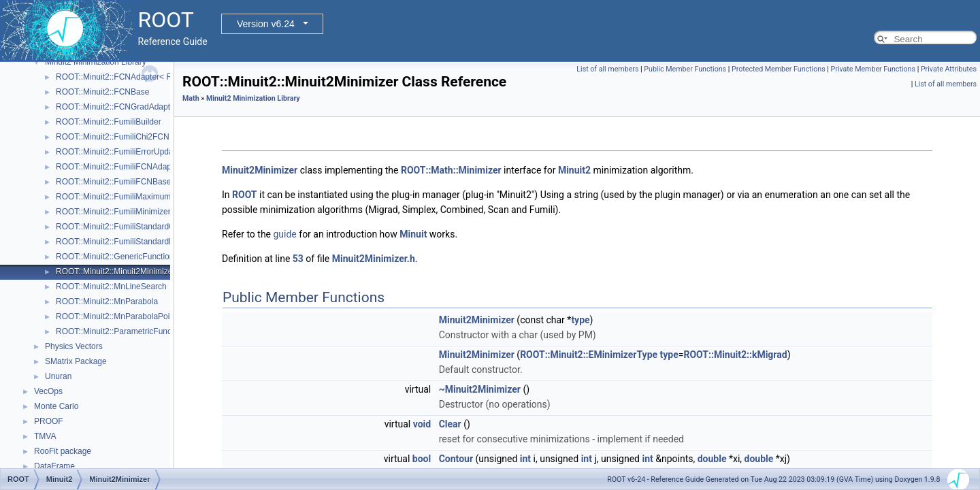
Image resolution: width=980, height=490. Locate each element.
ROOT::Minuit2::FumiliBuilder (109, 122)
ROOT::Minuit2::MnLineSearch (111, 287)
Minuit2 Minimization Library (96, 62)
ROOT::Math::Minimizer (451, 170)
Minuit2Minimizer (260, 170)
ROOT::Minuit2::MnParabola (107, 301)
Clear (450, 424)
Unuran (58, 376)
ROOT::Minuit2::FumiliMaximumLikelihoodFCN (140, 197)
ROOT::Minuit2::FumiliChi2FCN (113, 137)
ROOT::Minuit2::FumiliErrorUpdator (119, 152)
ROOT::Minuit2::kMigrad (736, 355)
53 (298, 259)
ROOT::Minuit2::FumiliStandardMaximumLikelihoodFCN (157, 242)
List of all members (607, 69)
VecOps (48, 391)
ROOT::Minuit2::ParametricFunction (120, 331)
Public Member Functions (685, 69)
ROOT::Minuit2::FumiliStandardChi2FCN (129, 227)
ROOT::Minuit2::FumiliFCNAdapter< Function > (141, 167)
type (580, 320)
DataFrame (54, 466)
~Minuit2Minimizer (480, 389)
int (525, 459)
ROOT (245, 195)
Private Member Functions (873, 69)
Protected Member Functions (779, 69)
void (422, 424)
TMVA (45, 436)
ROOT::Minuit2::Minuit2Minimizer (115, 272)
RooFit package (63, 451)
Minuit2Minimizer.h (374, 259)
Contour (456, 459)
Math (191, 98)
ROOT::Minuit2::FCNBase (102, 92)
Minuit (413, 234)
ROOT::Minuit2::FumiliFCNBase (113, 182)
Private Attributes (949, 69)
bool (422, 459)
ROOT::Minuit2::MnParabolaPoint (116, 316)
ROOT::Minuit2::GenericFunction (115, 257)
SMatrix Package (76, 361)
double (712, 459)
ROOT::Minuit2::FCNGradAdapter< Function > (139, 107)
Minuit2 (574, 170)
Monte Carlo (56, 406)
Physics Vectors (74, 346)
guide (284, 234)
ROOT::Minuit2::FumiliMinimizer (113, 212)
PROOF (49, 421)
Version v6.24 (266, 24)
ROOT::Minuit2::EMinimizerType (589, 355)
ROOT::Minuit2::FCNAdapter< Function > (130, 77)
